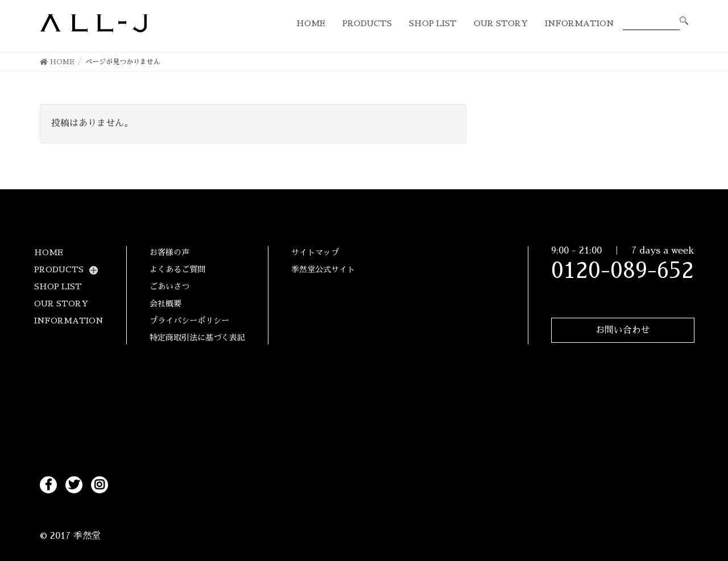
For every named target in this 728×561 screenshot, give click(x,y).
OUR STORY (61, 304)
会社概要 (166, 304)
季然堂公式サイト (323, 269)
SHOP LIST (58, 286)
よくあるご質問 (177, 269)
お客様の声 (169, 252)
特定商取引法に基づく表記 (197, 338)
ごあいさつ (169, 286)
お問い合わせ (623, 332)
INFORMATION (69, 321)
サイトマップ (315, 252)
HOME (49, 252)
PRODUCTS (59, 269)
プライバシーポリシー (189, 321)
